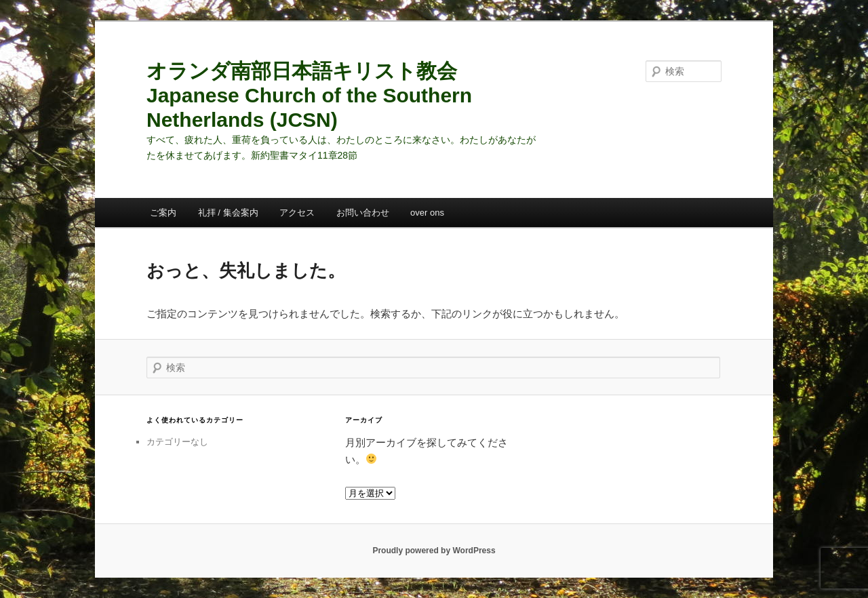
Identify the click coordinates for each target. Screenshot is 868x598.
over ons (427, 213)
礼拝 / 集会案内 (228, 213)
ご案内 (163, 213)
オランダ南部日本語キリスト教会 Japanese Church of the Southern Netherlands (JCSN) (309, 95)
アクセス (297, 213)
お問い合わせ (363, 213)
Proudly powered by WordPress (434, 551)
